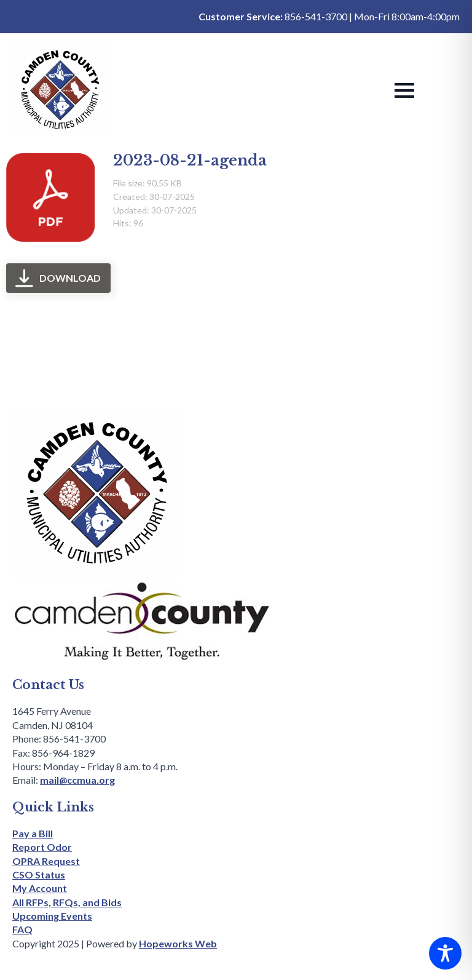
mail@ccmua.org (77, 780)
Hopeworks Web (178, 943)
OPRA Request (46, 861)
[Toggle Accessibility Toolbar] (445, 953)
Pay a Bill (33, 833)
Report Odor (42, 847)
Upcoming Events (52, 916)
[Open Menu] (404, 90)
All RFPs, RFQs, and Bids (67, 902)
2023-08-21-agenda (190, 160)
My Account (40, 888)
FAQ (22, 929)
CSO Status (39, 874)
